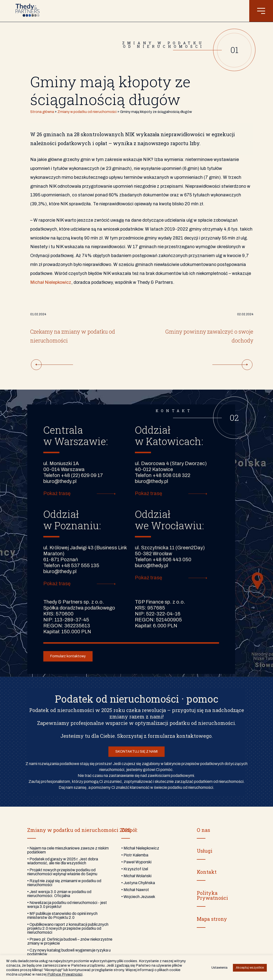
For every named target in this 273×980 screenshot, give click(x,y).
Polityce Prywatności (65, 974)
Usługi (205, 851)
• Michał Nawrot (135, 890)
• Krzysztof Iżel (135, 869)
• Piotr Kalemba (135, 855)
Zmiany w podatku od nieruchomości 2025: (79, 830)
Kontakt (207, 872)
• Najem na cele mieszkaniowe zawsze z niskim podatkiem (68, 850)
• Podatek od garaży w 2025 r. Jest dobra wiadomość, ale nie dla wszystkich (63, 861)
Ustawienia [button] (219, 968)
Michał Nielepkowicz (51, 282)
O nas (203, 830)
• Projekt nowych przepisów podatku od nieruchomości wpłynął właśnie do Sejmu (62, 872)
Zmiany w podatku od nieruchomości (87, 112)
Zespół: (129, 830)
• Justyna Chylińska (138, 883)
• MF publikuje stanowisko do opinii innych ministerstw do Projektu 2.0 (62, 915)
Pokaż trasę (57, 493)
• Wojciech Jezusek (138, 897)
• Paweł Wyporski (136, 862)
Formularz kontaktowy (68, 656)
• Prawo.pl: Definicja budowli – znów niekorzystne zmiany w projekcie (70, 941)
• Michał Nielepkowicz (140, 848)
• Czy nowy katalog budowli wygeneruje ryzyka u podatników (69, 952)
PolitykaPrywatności (212, 895)
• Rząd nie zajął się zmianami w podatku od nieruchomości (64, 883)
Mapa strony (212, 919)
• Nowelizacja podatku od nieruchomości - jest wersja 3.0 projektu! (67, 905)
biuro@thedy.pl (60, 481)
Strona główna (42, 112)
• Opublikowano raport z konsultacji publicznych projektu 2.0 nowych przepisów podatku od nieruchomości (68, 928)
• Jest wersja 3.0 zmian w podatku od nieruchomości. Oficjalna (59, 894)
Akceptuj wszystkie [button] (250, 968)
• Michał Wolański (136, 876)
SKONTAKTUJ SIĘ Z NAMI (136, 752)
